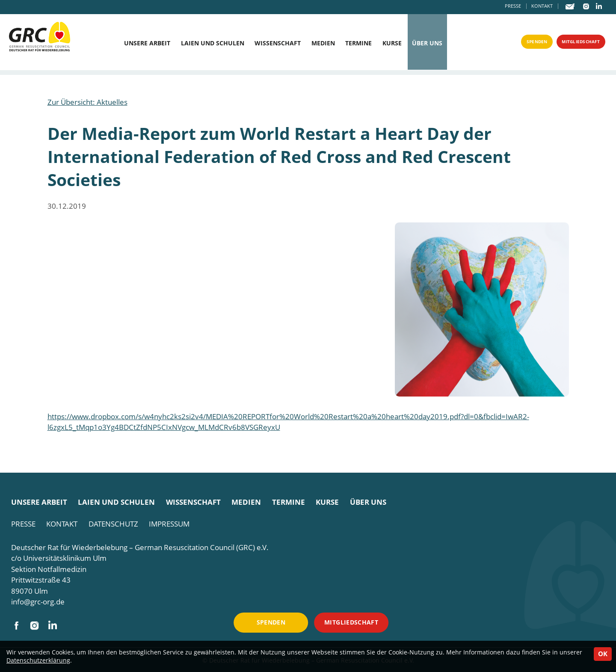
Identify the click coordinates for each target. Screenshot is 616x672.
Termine (358, 43)
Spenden (523, 43)
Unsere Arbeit (147, 43)
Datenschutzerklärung (38, 660)
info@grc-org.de (38, 602)
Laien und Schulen (213, 43)
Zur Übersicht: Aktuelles (87, 102)
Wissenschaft (278, 43)
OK (603, 654)
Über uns (427, 43)
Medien (323, 43)
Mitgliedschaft (575, 43)
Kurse (392, 43)
